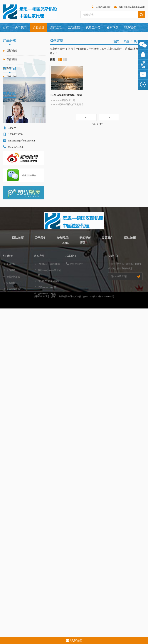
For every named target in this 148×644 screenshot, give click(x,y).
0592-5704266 (77, 320)
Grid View (60, 60)
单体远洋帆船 (13, 346)
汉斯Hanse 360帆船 (47, 350)
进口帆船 (11, 327)
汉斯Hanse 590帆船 (47, 344)
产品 (126, 42)
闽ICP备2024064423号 (104, 363)
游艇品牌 (63, 294)
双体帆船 (12, 59)
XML (66, 299)
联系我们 (130, 27)
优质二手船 (93, 27)
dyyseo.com (87, 363)
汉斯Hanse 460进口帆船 (16, 132)
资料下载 (112, 27)
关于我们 (21, 27)
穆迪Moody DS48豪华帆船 (49, 329)
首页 (6, 27)
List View (65, 60)
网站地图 (130, 294)
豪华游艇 (11, 320)
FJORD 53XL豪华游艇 (48, 337)
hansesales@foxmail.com (132, 7)
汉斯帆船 (12, 51)
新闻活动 (56, 27)
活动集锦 (74, 27)
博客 (83, 299)
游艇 (9, 68)
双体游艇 (12, 77)
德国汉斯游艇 (13, 333)
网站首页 (18, 294)
